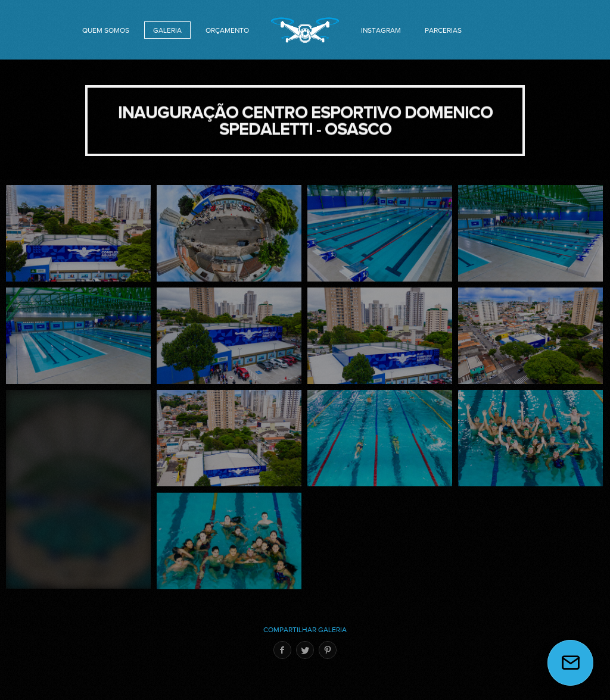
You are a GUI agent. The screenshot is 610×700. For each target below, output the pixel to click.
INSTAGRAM (381, 30)
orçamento (227, 30)
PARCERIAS (443, 30)
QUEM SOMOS (106, 30)
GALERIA (167, 30)
